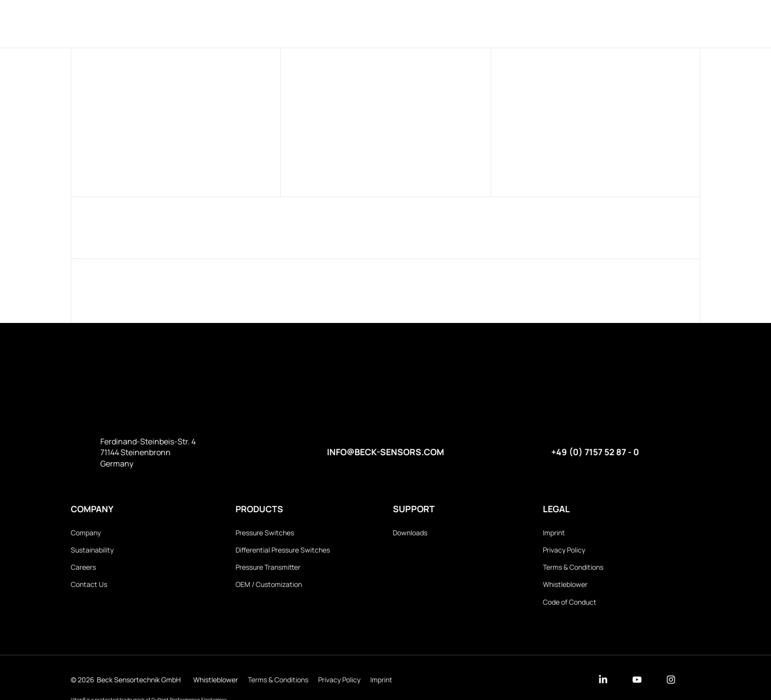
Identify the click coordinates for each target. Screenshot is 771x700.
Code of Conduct (570, 603)
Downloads (451, 23)
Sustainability (92, 550)
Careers (83, 568)
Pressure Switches (265, 533)
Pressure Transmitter (268, 568)
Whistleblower (565, 585)
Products (330, 23)
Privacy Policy (564, 550)
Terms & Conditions (573, 568)
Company (389, 23)
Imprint (554, 533)
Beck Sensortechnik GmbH (139, 681)
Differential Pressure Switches (283, 550)
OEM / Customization (269, 585)
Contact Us (89, 585)
